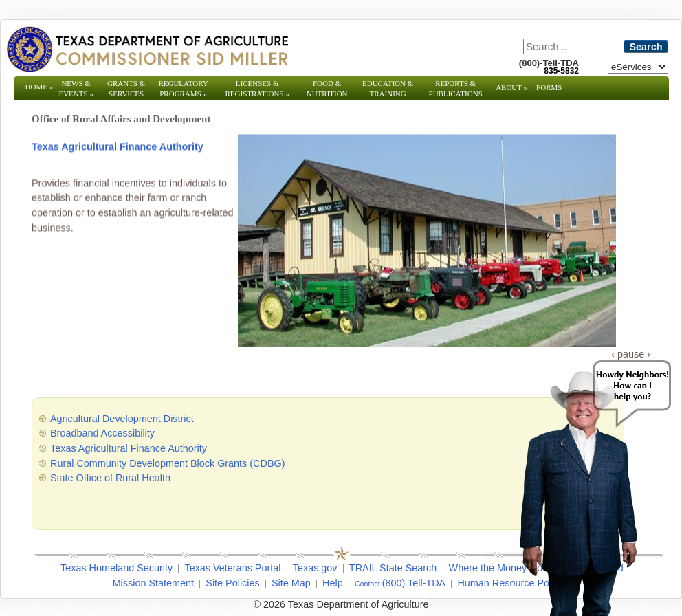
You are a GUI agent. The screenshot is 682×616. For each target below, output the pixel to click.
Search (646, 47)
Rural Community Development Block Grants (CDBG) (167, 463)
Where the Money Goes (501, 568)
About (511, 87)
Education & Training (388, 88)
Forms (549, 87)
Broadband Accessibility (102, 433)
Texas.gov (315, 568)
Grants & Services (126, 93)
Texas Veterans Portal (232, 568)
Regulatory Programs (183, 88)
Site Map (291, 583)
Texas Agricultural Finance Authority (118, 147)
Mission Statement (153, 583)
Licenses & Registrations (257, 88)
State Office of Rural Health (110, 478)
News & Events (76, 88)
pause (631, 354)
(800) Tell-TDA (414, 583)
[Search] (571, 46)
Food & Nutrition (327, 88)
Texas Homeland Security (117, 568)
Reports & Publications (456, 93)
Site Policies (232, 583)
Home (40, 87)
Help (333, 583)
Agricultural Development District (122, 419)
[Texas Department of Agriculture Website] (147, 49)
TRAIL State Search (393, 568)
